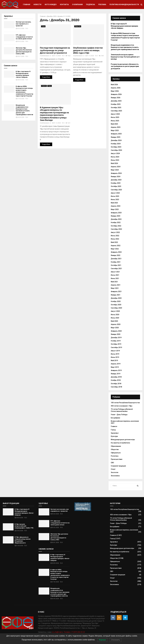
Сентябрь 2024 (116, 150)
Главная (27, 5)
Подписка (91, 5)
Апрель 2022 (116, 246)
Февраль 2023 (116, 213)
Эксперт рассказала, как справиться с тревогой (23, 24)
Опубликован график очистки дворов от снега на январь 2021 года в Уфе (88, 50)
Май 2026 (114, 85)
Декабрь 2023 (116, 180)
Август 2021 (115, 272)
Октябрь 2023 (116, 186)
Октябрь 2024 (116, 147)
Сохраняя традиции (118, 466)
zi (51, 56)
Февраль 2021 (116, 291)
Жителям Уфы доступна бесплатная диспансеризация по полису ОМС (24, 51)
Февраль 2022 (116, 252)
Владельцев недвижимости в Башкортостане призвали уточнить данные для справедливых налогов (24, 110)
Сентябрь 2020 (116, 308)
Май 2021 (114, 282)
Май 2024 (114, 163)
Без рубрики (115, 418)
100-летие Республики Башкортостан (125, 403)
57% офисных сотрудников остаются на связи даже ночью (24, 37)
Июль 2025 (115, 117)
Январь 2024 (116, 177)
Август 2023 (115, 193)
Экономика (115, 476)
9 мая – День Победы (119, 415)
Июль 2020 (115, 315)
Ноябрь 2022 (116, 222)
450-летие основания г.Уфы (122, 406)
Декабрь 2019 (116, 338)
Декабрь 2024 (116, 140)
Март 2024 (115, 170)
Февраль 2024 (116, 173)
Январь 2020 (116, 334)
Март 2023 (115, 209)
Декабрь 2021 (116, 259)
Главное (44, 86)
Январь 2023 (116, 216)
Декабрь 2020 (52, 16)
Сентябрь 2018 (116, 387)
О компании (77, 5)
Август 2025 (115, 114)
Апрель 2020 (116, 324)
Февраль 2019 (116, 370)
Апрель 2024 (116, 167)
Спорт (113, 469)
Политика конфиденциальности (124, 5)
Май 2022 (114, 242)
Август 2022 (115, 232)
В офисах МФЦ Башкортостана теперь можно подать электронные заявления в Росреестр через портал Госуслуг (24, 91)
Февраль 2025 (116, 134)
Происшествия (117, 459)
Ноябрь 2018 (116, 380)
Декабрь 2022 (116, 219)
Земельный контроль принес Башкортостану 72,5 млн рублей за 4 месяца (125, 57)
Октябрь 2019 (116, 344)
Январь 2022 (116, 255)
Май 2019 (114, 361)
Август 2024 (115, 153)
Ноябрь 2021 (116, 262)
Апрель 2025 (116, 127)
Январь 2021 (116, 295)
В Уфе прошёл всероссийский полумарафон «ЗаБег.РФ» (24, 526)
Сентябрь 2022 (116, 229)
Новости (37, 5)
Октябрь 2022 (116, 226)
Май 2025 (114, 124)
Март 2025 (115, 130)
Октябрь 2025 (116, 108)
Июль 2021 (115, 275)
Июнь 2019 (115, 357)
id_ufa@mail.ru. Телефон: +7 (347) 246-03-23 (69, 632)
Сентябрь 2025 (116, 111)
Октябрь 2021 (116, 265)
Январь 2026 (116, 98)
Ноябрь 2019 (116, 341)
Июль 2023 (115, 196)
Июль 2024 (115, 157)
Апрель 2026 (116, 88)
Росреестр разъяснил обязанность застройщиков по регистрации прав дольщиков (125, 66)
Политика (115, 456)
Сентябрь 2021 (116, 269)
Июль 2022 (115, 236)
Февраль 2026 (116, 94)
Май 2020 (114, 321)
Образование (116, 446)
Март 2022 (115, 249)
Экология (115, 472)
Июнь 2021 (115, 278)
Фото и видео (51, 5)
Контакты (64, 5)
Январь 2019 (116, 374)
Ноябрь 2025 (116, 104)
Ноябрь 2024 (116, 144)
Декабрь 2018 (116, 377)
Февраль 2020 (116, 331)
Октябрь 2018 (116, 384)
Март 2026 (115, 91)
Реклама (102, 5)
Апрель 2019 (116, 364)
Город (43, 26)
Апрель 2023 (116, 206)
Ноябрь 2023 (116, 183)
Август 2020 (115, 311)
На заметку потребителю (120, 443)
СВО (112, 463)
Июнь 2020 (115, 318)
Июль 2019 (115, 354)
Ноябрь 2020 (116, 301)
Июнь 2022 (115, 239)
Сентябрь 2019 (116, 347)
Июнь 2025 (115, 121)
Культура (114, 436)
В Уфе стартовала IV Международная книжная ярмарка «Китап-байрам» (23, 74)
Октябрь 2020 (116, 305)
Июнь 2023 (115, 200)
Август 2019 (115, 351)
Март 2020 (115, 328)
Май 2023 (114, 203)
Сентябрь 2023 (116, 190)
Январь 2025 (116, 137)
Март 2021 (115, 288)
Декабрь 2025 (116, 101)
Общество (78, 26)
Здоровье (115, 433)
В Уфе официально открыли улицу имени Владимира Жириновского (23, 540)
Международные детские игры (123, 440)
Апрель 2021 (116, 285)
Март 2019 (115, 367)
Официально (116, 453)
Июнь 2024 (115, 160)
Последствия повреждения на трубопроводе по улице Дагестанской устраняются (55, 50)
